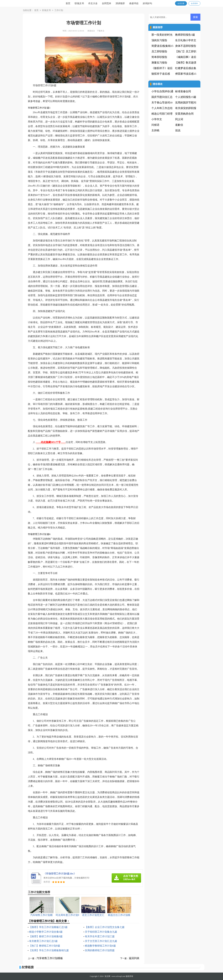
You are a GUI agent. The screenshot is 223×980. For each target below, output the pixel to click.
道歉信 (179, 125)
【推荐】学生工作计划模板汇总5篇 (48, 927)
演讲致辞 (120, 3)
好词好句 (147, 3)
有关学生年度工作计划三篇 (100, 936)
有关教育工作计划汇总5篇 (43, 941)
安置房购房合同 (184, 114)
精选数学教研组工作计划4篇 (100, 946)
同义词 (179, 119)
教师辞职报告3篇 (185, 35)
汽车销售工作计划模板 (50, 958)
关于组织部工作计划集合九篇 (101, 932)
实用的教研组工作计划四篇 (100, 950)
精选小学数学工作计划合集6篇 (46, 932)
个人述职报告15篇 (186, 97)
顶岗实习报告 (159, 40)
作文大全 (93, 3)
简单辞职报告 (159, 57)
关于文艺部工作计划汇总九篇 (101, 941)
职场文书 (79, 3)
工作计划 (59, 10)
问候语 (155, 125)
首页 (68, 3)
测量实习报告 (159, 63)
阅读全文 (91, 31)
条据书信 (134, 3)
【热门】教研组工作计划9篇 (45, 946)
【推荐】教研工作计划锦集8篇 (46, 936)
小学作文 (157, 119)
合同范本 (107, 3)
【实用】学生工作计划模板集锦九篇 (49, 950)
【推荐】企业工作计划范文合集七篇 (105, 927)
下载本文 (101, 31)
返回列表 (134, 958)
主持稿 (155, 130)
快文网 (107, 976)
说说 (178, 130)
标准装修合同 (183, 91)
